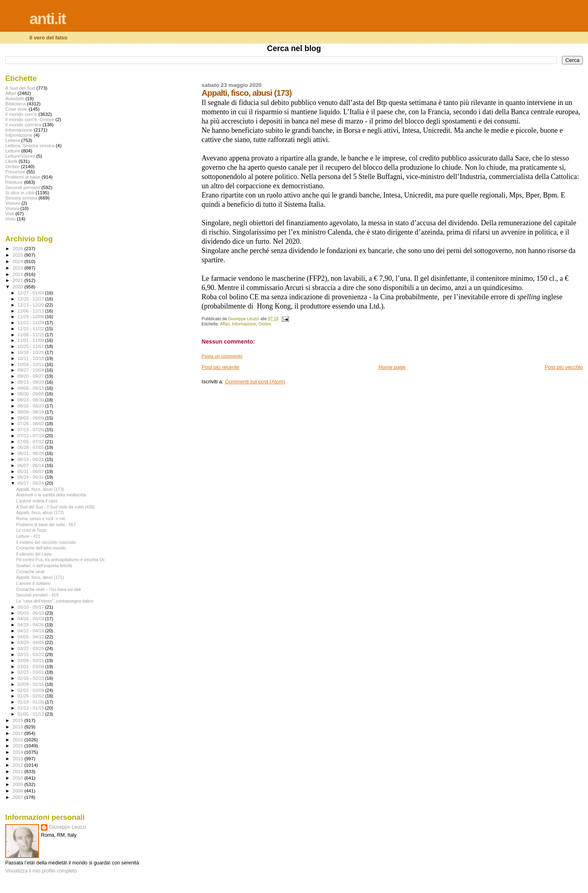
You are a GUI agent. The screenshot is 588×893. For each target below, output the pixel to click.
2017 (18, 733)
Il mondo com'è (21, 114)
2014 (18, 752)
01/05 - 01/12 (32, 714)
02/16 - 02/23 (32, 678)
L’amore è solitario (33, 583)
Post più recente (221, 367)
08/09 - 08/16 (32, 412)
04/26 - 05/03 (32, 619)
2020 (18, 287)
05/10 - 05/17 (32, 607)
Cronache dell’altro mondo (41, 548)
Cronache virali (30, 572)
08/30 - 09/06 (32, 394)
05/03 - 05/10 (32, 613)
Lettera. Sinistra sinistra (30, 145)
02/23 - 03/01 (32, 672)
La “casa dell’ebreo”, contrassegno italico (55, 601)
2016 (18, 740)
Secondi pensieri (23, 187)
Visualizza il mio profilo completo (41, 871)
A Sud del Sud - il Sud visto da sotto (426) (55, 507)
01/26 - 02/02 (32, 696)
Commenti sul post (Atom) (255, 382)
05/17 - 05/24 (32, 483)
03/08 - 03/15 (32, 660)
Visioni (12, 208)
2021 (18, 280)
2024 (18, 261)
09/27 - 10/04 (32, 370)
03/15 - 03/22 (32, 654)
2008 (18, 791)
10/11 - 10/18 (32, 358)
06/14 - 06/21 (32, 459)
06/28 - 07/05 (32, 447)
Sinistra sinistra (21, 198)
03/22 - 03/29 (32, 648)
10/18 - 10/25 (32, 352)
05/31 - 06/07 (32, 471)
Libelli (11, 161)
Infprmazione (19, 135)
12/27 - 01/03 (32, 293)
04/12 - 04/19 (32, 631)
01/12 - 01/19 (32, 708)
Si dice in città (20, 192)
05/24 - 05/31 (32, 477)
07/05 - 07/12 (32, 442)
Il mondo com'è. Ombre (30, 119)
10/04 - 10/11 (32, 364)
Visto (10, 219)
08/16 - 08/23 (32, 406)
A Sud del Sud (20, 88)
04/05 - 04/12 (32, 637)
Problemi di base (23, 177)
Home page (392, 367)
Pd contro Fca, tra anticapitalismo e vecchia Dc (60, 560)
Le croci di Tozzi (31, 530)
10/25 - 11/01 (32, 346)
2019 (18, 720)
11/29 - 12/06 (32, 317)
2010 (18, 778)
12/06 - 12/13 (32, 311)
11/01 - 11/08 (32, 340)
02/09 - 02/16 (32, 684)
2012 (18, 765)
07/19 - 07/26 (32, 430)
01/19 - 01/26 (32, 702)
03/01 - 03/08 (32, 667)
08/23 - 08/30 (32, 400)
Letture (12, 151)
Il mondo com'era (23, 124)
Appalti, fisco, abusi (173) (40, 489)
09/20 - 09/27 (32, 376)
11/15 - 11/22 (32, 329)
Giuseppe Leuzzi (68, 827)
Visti (10, 213)
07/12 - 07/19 (32, 436)
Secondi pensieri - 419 (37, 595)
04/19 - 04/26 (32, 625)
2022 (18, 274)
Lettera (12, 140)
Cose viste (16, 109)
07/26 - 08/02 (32, 424)
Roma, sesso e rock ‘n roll (41, 519)
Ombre (265, 324)
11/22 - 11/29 (32, 323)
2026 (18, 248)
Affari (225, 324)
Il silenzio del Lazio (34, 554)
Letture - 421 (28, 536)
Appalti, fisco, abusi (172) (40, 512)
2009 (18, 784)
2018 (18, 727)
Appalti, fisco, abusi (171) (40, 577)
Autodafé (15, 98)
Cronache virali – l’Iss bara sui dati (48, 589)
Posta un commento (222, 356)
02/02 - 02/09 (32, 690)
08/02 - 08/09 (32, 418)
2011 (18, 771)
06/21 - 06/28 (32, 453)
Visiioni (13, 203)
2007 (18, 797)
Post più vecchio (564, 367)
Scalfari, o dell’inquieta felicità (44, 566)
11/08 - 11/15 (32, 335)
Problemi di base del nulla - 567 (46, 525)
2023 (18, 268)
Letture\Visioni (20, 156)
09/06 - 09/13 (32, 388)
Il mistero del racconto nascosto (46, 542)
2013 (18, 758)
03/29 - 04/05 (32, 642)
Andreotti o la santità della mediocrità (51, 495)
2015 (18, 746)
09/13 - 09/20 (32, 382)
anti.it (47, 19)
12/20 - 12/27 (32, 299)
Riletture (14, 182)
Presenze (15, 172)
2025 (18, 255)
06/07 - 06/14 (32, 465)
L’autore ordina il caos (37, 501)
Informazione (244, 324)
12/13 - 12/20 (32, 305)
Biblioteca (15, 104)
